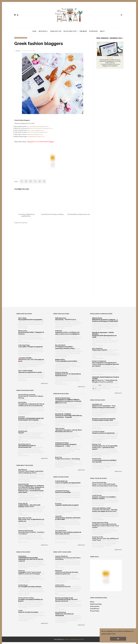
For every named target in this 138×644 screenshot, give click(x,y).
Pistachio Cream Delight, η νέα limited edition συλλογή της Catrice (31, 472)
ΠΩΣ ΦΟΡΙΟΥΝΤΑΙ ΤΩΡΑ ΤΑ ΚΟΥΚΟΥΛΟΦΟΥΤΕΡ (27, 446)
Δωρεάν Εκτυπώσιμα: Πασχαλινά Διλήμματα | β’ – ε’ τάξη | (66, 445)
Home (34, 31)
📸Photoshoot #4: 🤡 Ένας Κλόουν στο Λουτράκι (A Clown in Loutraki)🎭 (105, 381)
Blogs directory (71, 31)
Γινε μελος (83, 31)
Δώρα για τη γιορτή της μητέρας (28, 612)
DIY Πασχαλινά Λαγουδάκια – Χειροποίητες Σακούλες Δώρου (65, 348)
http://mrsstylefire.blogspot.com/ (38, 132)
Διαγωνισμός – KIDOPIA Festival (66, 320)
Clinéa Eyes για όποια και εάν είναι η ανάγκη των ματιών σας (67, 573)
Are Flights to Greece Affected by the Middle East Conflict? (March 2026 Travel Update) (105, 526)
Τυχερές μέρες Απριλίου (100, 350)
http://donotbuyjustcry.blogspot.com (41, 128)
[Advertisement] (53, 285)
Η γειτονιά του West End (63, 587)
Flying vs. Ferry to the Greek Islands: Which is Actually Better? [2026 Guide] (105, 485)
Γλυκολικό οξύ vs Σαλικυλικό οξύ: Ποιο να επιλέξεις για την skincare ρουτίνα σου (31, 405)
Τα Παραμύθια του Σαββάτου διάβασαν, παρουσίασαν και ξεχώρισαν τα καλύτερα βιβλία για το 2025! (68, 401)
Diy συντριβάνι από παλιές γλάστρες (30, 587)
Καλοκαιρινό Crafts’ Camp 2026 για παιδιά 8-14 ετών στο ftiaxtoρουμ (30, 573)
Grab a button (56, 31)
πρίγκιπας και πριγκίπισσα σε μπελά (30, 372)
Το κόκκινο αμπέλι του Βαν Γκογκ (103, 420)
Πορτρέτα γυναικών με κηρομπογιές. (104, 433)
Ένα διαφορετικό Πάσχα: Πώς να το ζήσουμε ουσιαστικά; (66, 600)
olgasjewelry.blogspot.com (35, 134)
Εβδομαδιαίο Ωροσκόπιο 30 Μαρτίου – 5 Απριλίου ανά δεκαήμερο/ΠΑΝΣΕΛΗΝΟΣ (105, 320)
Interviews (93, 31)
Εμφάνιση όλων (44, 383)
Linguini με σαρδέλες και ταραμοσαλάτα (68, 483)
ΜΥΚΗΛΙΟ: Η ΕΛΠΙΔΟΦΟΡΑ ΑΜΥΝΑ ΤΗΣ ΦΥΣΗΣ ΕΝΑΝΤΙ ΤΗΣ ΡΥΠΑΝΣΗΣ (31, 419)
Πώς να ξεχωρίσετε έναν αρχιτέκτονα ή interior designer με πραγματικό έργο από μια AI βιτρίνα (105, 364)
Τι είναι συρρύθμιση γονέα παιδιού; (66, 361)
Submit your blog (96, 604)
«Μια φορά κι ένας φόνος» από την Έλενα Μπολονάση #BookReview (68, 431)
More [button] (114, 634)
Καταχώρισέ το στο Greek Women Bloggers (40, 142)
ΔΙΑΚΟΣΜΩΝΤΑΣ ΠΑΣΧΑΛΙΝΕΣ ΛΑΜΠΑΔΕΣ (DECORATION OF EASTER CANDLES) (31, 559)
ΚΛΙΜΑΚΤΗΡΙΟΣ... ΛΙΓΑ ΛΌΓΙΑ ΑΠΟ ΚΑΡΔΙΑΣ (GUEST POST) (29, 506)
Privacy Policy (95, 611)
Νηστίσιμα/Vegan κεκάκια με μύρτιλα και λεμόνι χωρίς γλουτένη (68, 533)
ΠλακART (21, 433)
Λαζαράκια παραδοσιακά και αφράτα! (67, 505)
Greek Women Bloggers (74, 639)
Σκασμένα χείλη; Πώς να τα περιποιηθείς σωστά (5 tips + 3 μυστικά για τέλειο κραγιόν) (105, 447)
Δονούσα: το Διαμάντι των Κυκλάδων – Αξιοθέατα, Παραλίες (104, 498)
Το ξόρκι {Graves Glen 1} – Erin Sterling (68, 459)
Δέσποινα (18, 51)
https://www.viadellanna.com (36, 130)
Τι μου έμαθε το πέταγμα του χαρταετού (31, 347)
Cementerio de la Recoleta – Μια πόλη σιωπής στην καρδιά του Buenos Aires (105, 511)
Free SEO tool (95, 609)
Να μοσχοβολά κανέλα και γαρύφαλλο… (31, 320)
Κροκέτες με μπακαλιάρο (63, 492)
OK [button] (118, 639)
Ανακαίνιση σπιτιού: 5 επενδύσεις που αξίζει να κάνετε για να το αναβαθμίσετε (68, 333)
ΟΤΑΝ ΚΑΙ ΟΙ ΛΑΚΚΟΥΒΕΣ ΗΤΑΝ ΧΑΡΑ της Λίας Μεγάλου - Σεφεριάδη (69, 416)
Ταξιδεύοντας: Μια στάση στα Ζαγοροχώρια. (64, 615)
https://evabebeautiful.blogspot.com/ (38, 126)
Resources (43, 31)
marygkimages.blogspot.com (36, 136)
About (102, 31)
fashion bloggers (21, 38)
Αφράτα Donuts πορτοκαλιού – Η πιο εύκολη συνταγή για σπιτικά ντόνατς (104, 407)
